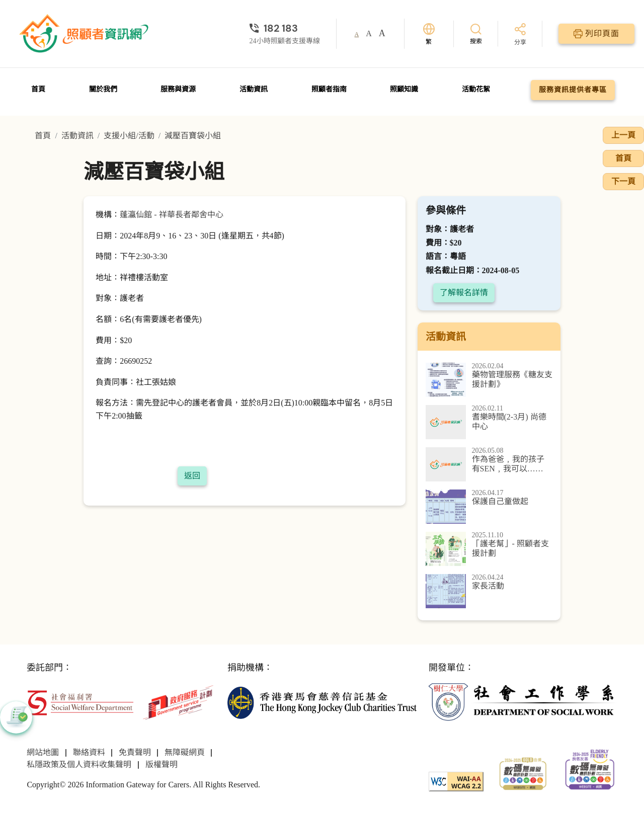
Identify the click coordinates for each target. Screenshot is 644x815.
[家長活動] (489, 591)
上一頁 (623, 135)
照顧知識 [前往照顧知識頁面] (404, 89)
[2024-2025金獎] (523, 772)
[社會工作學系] (523, 702)
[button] (16, 717)
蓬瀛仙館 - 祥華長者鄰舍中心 (171, 215)
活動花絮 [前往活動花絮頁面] (476, 89)
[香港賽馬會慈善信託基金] (322, 702)
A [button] (357, 34)
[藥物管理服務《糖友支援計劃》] (489, 380)
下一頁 (623, 181)
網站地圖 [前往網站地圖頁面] (43, 752)
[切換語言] (429, 34)
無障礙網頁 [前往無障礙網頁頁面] (185, 752)
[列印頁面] (596, 34)
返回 (192, 476)
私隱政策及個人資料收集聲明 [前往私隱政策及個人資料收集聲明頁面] (79, 764)
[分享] (520, 35)
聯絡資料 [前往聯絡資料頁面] (89, 752)
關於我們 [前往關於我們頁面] (103, 89)
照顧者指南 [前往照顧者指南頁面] (329, 89)
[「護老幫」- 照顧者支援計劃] (489, 549)
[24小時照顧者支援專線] (285, 28)
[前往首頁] (85, 34)
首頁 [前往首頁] (38, 89)
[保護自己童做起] (489, 507)
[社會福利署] (80, 702)
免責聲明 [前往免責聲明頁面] (135, 752)
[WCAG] (456, 781)
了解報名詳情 (464, 293)
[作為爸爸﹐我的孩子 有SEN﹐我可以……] (489, 464)
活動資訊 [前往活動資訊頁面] (254, 89)
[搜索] (476, 33)
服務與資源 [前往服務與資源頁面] (178, 89)
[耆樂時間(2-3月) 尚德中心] (489, 422)
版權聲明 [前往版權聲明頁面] (162, 764)
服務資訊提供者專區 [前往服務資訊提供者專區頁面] (573, 90)
